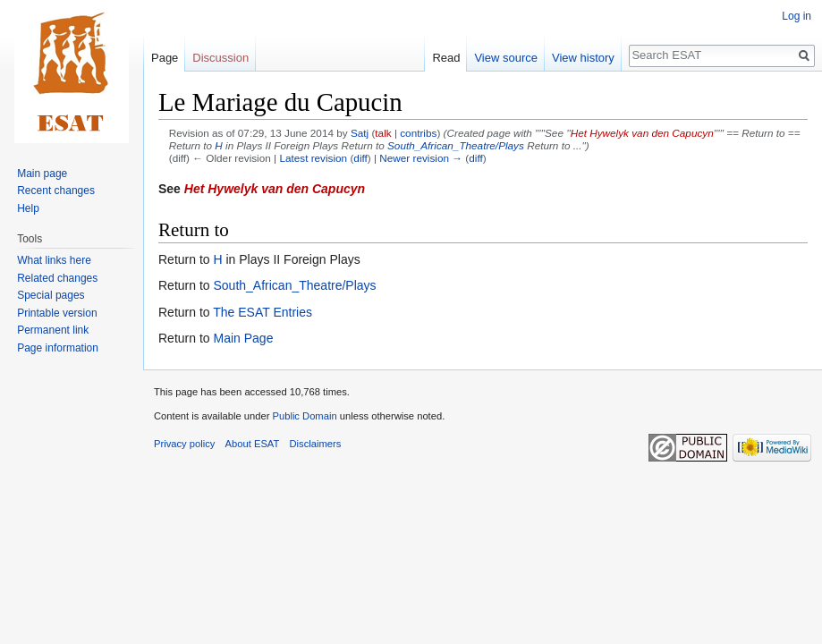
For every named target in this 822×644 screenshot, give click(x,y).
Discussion (220, 58)
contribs (418, 133)
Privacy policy (184, 444)
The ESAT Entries (263, 312)
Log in (797, 16)
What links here (54, 260)
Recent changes (56, 191)
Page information (58, 348)
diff (360, 158)
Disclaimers (316, 444)
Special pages (51, 295)
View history (583, 58)
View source (506, 58)
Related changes (57, 278)
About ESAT (253, 444)
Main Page (243, 338)
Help (28, 208)
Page (165, 58)
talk (383, 133)
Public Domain (304, 416)
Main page (42, 174)
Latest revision (313, 158)
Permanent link (53, 330)
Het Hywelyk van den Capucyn (642, 133)
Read (446, 58)
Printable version (57, 313)
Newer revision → (421, 158)
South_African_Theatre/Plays (456, 145)
